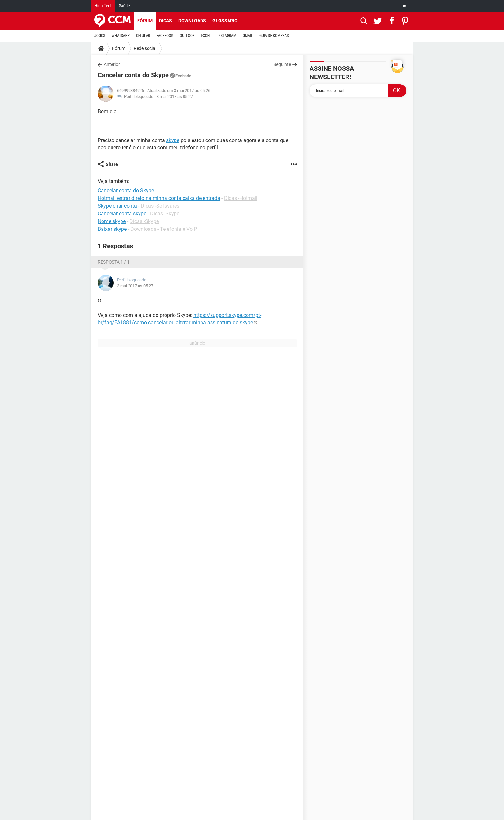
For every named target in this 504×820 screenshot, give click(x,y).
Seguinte (282, 64)
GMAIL (248, 36)
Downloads (192, 21)
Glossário (225, 21)
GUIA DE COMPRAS (274, 36)
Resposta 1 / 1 (114, 262)
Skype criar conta (117, 206)
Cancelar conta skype (122, 214)
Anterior (112, 64)
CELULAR (143, 36)
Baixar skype (112, 229)
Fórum (145, 21)
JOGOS (100, 36)
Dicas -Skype (165, 214)
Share (112, 164)
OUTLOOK (187, 36)
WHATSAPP (121, 36)
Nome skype (112, 221)
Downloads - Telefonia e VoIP (164, 229)
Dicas (166, 21)
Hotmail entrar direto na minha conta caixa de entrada (159, 198)
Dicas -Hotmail (241, 198)
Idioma (403, 6)
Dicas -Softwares (160, 206)
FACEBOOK (165, 36)
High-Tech (103, 6)
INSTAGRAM (227, 36)
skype (173, 140)
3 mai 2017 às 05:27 (175, 97)
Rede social (145, 48)
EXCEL (206, 36)
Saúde (124, 6)
